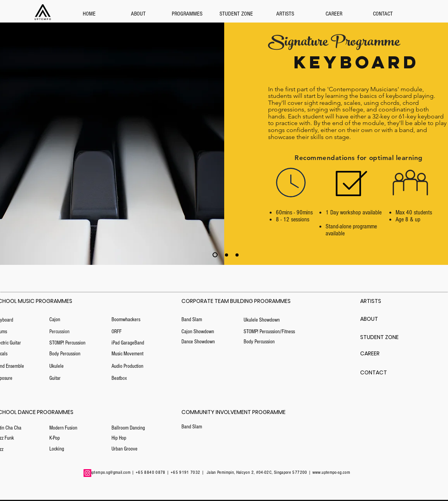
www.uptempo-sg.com (331, 472)
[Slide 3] (227, 255)
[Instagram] (87, 473)
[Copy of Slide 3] (237, 255)
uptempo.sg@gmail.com (110, 472)
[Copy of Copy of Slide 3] (215, 255)
